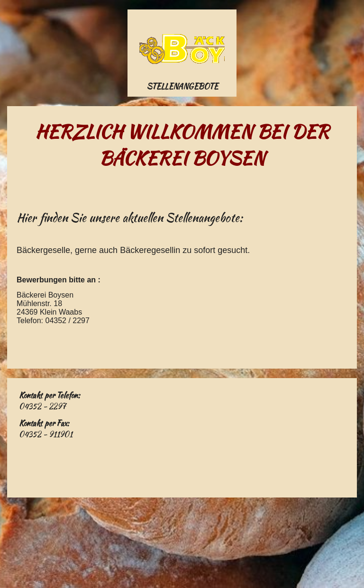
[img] (182, 49)
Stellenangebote (182, 86)
